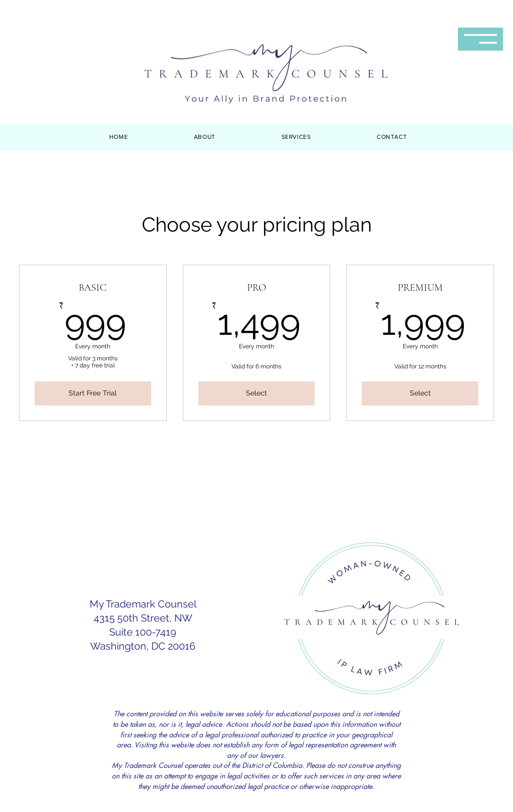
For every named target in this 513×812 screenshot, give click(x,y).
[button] (480, 39)
